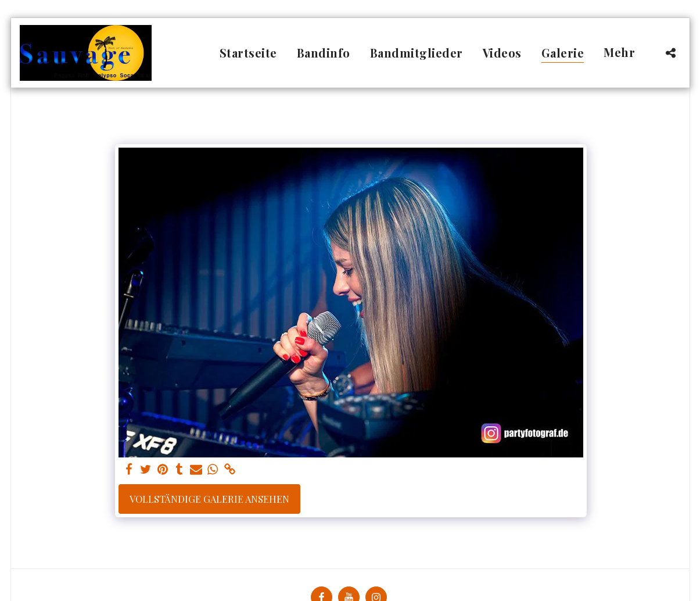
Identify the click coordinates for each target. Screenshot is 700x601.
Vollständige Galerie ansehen (209, 499)
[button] (671, 53)
